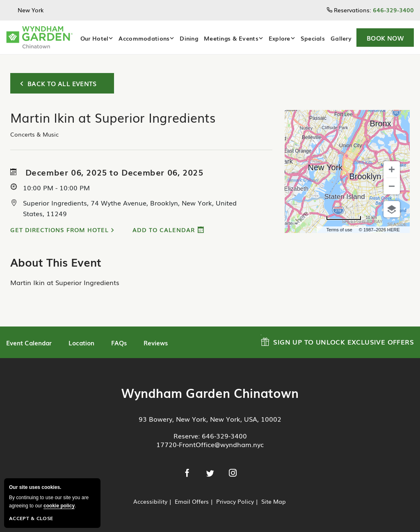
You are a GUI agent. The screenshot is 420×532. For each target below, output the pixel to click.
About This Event (56, 262)
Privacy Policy (235, 501)
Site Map (274, 501)
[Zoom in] (392, 169)
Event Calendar (29, 342)
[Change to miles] (351, 218)
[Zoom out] (392, 186)
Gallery (341, 38)
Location (81, 342)
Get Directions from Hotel (59, 230)
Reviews (156, 342)
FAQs (119, 342)
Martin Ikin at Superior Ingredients (65, 282)
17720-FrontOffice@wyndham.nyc (210, 444)
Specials (313, 38)
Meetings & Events (231, 38)
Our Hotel (95, 38)
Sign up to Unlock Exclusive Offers (337, 341)
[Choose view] (392, 209)
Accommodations (144, 38)
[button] (385, 38)
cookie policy (59, 506)
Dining (189, 38)
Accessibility (150, 501)
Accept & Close (31, 518)
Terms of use (339, 230)
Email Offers (192, 501)
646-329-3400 (224, 436)
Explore (280, 38)
